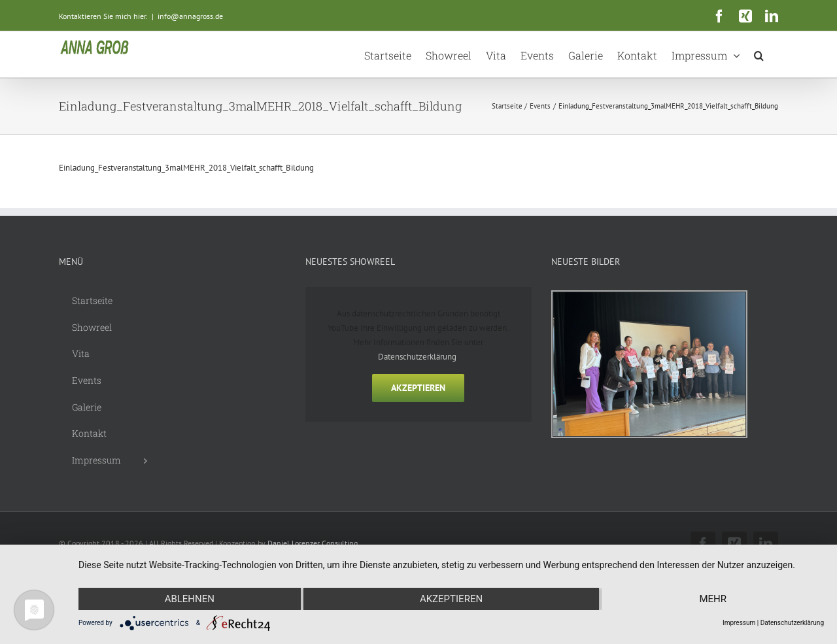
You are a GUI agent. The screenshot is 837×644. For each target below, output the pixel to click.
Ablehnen (190, 599)
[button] (759, 54)
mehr (713, 599)
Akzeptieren (418, 388)
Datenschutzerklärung (417, 357)
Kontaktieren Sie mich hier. (103, 16)
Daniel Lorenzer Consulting (313, 543)
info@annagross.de (190, 16)
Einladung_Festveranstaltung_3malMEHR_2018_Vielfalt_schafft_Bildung (186, 168)
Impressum (739, 623)
